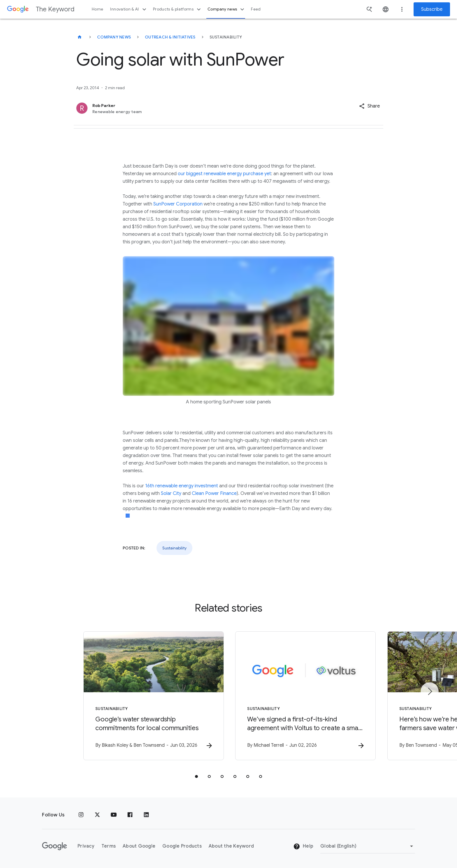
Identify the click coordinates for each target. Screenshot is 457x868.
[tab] (196, 776)
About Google (139, 846)
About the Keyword (231, 846)
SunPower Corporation (178, 204)
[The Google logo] (55, 846)
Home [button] (97, 9)
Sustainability (174, 548)
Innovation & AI (129, 9)
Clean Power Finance (214, 493)
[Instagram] (81, 815)
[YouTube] (114, 815)
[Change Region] (368, 846)
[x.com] (97, 815)
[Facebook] (130, 815)
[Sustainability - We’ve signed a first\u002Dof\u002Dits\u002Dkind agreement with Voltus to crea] (305, 696)
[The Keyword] (80, 37)
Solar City (171, 493)
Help (303, 846)
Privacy (86, 846)
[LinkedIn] (146, 815)
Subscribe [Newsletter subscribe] (432, 9)
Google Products (182, 846)
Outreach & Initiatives (170, 37)
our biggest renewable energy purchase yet (224, 174)
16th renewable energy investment (182, 486)
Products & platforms (178, 9)
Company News (114, 37)
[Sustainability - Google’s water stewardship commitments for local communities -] (152, 696)
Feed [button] (256, 9)
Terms (109, 846)
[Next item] (430, 691)
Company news (227, 9)
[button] (369, 106)
